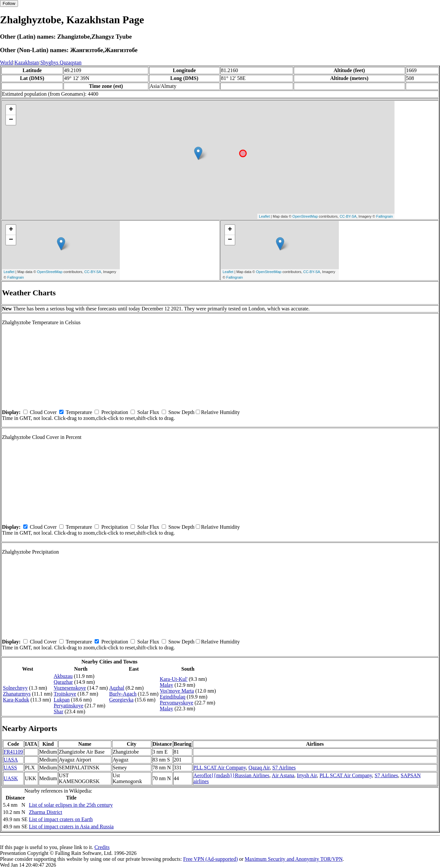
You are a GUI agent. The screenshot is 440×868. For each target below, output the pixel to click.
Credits (102, 847)
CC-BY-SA (348, 216)
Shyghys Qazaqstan (61, 62)
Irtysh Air (307, 775)
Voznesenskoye (70, 688)
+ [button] (11, 110)
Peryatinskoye (69, 706)
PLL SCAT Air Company (220, 768)
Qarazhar (63, 682)
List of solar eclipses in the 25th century (71, 805)
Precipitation (115, 412)
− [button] (11, 120)
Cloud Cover (43, 412)
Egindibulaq (173, 697)
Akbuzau (63, 676)
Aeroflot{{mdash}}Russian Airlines (231, 775)
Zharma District (46, 812)
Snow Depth (181, 412)
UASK (11, 778)
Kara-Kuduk (16, 700)
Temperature (79, 412)
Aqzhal (117, 688)
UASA (11, 760)
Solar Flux (148, 412)
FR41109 (13, 752)
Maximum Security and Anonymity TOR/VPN (294, 859)
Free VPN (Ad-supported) (210, 859)
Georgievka (121, 700)
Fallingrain (385, 216)
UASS (10, 768)
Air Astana (283, 775)
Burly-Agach (123, 694)
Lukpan (62, 700)
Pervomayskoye (176, 703)
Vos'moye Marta (177, 691)
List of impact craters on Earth (61, 819)
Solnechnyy (15, 688)
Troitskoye (65, 694)
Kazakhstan (27, 62)
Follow (9, 3)
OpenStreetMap (305, 216)
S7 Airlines (284, 768)
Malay (166, 685)
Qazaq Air (259, 768)
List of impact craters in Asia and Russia (71, 827)
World (7, 62)
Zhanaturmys (17, 694)
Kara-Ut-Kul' (174, 679)
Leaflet (264, 216)
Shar (58, 711)
